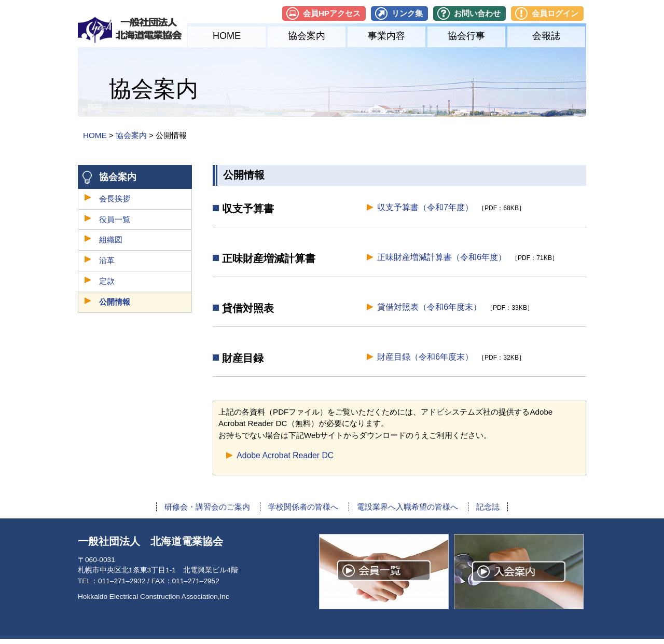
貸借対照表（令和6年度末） (429, 307)
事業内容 (386, 36)
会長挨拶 (115, 198)
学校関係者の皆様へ (303, 507)
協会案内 (307, 36)
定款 (107, 281)
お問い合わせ (477, 13)
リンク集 (407, 13)
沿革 (107, 260)
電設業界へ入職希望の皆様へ (407, 507)
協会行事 (466, 36)
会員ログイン (555, 13)
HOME (227, 36)
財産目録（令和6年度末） (425, 357)
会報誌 (546, 36)
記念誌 (488, 507)
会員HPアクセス (332, 13)
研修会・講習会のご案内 (207, 507)
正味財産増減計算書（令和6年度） (442, 257)
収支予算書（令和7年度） (425, 207)
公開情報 (115, 302)
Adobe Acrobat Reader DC (285, 455)
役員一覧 (115, 219)
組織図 (111, 239)
